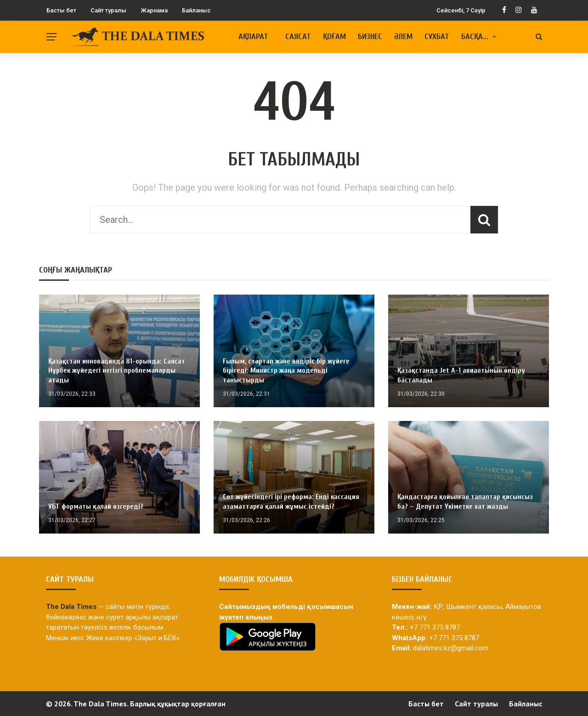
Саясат (298, 37)
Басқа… (475, 37)
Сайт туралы (108, 10)
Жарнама (154, 10)
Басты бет (61, 10)
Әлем (403, 37)
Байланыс (196, 10)
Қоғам (334, 37)
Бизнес (370, 37)
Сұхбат (437, 37)
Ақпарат (253, 37)
